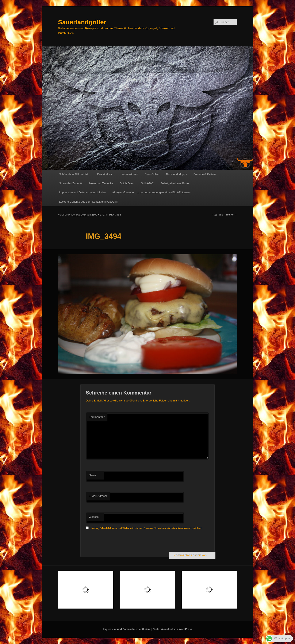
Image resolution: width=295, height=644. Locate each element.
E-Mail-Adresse (98, 496)
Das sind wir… (106, 174)
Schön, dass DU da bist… (75, 174)
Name (93, 475)
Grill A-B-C (147, 183)
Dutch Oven (127, 183)
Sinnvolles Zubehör (71, 183)
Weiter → (231, 215)
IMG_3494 (115, 215)
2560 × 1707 (99, 215)
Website (94, 517)
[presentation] (118, 541)
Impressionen (130, 174)
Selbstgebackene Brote (175, 183)
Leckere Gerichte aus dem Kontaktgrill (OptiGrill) (89, 202)
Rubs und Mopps (176, 174)
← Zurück (217, 215)
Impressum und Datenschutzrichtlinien (82, 192)
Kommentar (97, 417)
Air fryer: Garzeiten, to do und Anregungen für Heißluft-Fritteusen (152, 192)
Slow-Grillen (152, 174)
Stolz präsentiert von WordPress (173, 629)
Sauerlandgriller (82, 22)
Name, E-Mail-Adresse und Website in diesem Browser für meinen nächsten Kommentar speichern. (147, 528)
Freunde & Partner (205, 174)
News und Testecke (101, 183)
